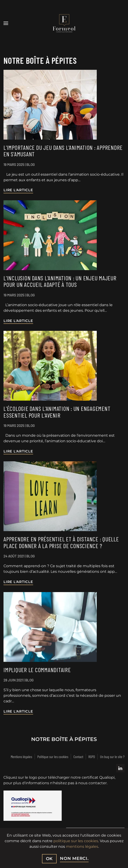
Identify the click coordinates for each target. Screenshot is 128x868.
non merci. (74, 858)
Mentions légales (21, 757)
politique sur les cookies (76, 841)
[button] (6, 23)
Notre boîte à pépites (63, 739)
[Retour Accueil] (64, 23)
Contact (78, 757)
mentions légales (82, 846)
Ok (49, 859)
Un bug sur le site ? (112, 757)
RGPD (92, 757)
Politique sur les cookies (53, 757)
